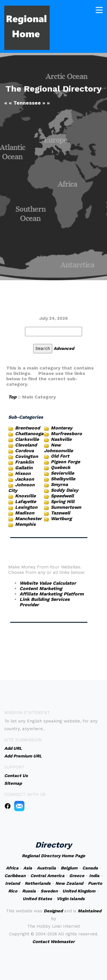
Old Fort (60, 456)
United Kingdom (79, 891)
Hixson (23, 473)
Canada (90, 868)
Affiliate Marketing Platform (52, 594)
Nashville (61, 439)
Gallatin (24, 468)
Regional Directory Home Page (53, 856)
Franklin (24, 462)
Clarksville (27, 439)
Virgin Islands (71, 899)
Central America (47, 876)
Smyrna (59, 484)
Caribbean (15, 876)
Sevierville (62, 473)
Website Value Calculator (48, 583)
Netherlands (38, 883)
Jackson (25, 479)
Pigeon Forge (65, 462)
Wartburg (61, 519)
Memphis (25, 524)
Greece (77, 876)
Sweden (49, 891)
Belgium (69, 868)
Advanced (64, 348)
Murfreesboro (66, 434)
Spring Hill (63, 502)
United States (37, 899)
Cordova (24, 451)
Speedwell (62, 496)
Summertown (66, 507)
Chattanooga (29, 434)
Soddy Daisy (65, 490)
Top (12, 397)
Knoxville (25, 496)
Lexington (26, 507)
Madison (25, 513)
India (94, 876)
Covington (27, 456)
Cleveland (26, 445)
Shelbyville (63, 479)
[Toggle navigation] (99, 10)
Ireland (12, 883)
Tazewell (60, 513)
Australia (46, 868)
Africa (12, 868)
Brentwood (28, 428)
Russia (29, 891)
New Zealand (69, 883)
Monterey (62, 428)
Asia (28, 868)
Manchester (28, 519)
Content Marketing (41, 588)
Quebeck (61, 467)
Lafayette (26, 502)
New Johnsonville (58, 448)
